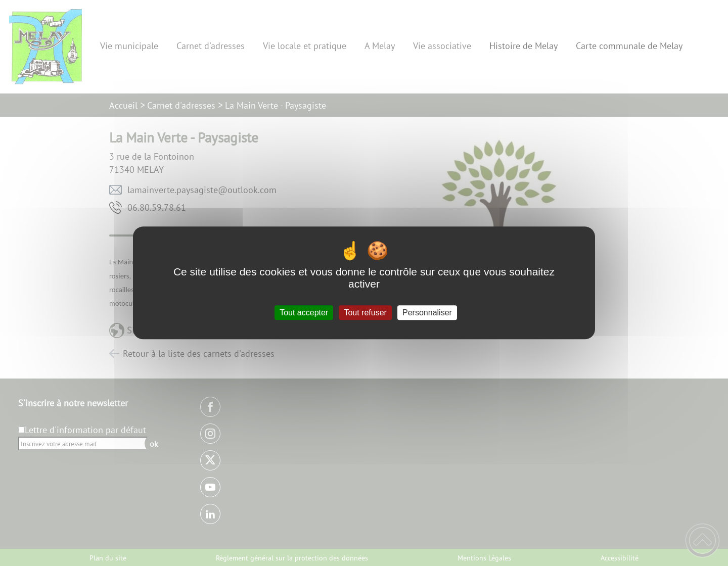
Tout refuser (365, 313)
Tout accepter (304, 313)
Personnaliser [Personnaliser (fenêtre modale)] (427, 313)
